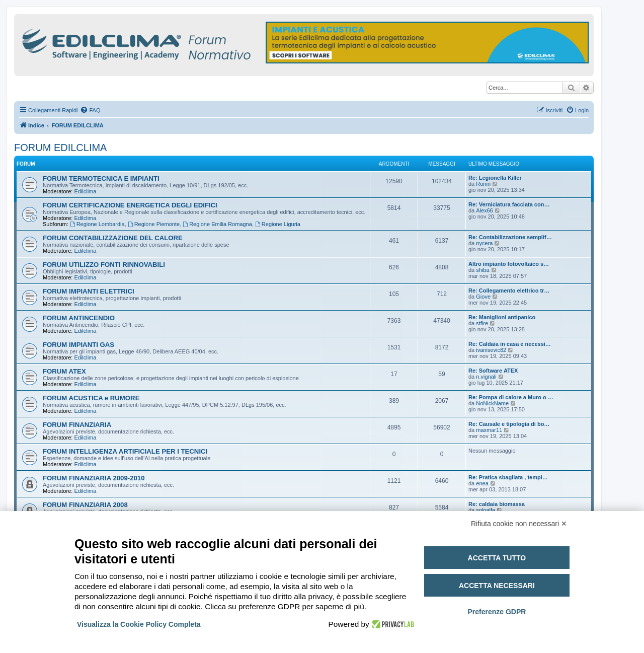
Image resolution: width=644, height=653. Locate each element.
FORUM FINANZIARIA (77, 425)
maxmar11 (489, 430)
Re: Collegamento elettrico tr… (509, 291)
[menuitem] (90, 110)
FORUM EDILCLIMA (60, 148)
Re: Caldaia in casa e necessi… (510, 344)
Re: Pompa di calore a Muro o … (511, 397)
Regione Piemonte (154, 224)
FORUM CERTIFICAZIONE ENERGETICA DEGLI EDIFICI (130, 205)
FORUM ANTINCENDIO (79, 318)
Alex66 (485, 210)
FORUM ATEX (64, 371)
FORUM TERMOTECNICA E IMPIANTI (101, 178)
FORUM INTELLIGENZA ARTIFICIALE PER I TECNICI (125, 451)
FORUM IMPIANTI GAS (78, 345)
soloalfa (486, 510)
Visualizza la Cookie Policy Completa (139, 624)
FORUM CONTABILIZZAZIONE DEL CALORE (113, 238)
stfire (482, 323)
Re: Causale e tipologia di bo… (509, 424)
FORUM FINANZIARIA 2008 (85, 505)
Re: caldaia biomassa (497, 504)
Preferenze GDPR (497, 612)
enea (482, 483)
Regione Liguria (278, 224)
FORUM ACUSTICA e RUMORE (91, 398)
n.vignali (486, 377)
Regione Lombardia (97, 224)
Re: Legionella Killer (495, 178)
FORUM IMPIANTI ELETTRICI (89, 291)
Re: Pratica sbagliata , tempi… (508, 477)
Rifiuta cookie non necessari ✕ (519, 524)
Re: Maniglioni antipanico (502, 317)
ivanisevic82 (491, 350)
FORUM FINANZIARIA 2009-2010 (94, 478)
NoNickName (492, 403)
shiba (482, 270)
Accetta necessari (497, 586)
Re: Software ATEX (493, 371)
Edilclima (85, 191)
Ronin (483, 184)
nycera (484, 243)
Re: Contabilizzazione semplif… (510, 237)
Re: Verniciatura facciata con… (509, 204)
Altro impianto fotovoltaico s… (509, 264)
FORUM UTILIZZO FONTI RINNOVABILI (104, 265)
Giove (483, 297)
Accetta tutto (497, 558)
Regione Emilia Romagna (217, 224)
